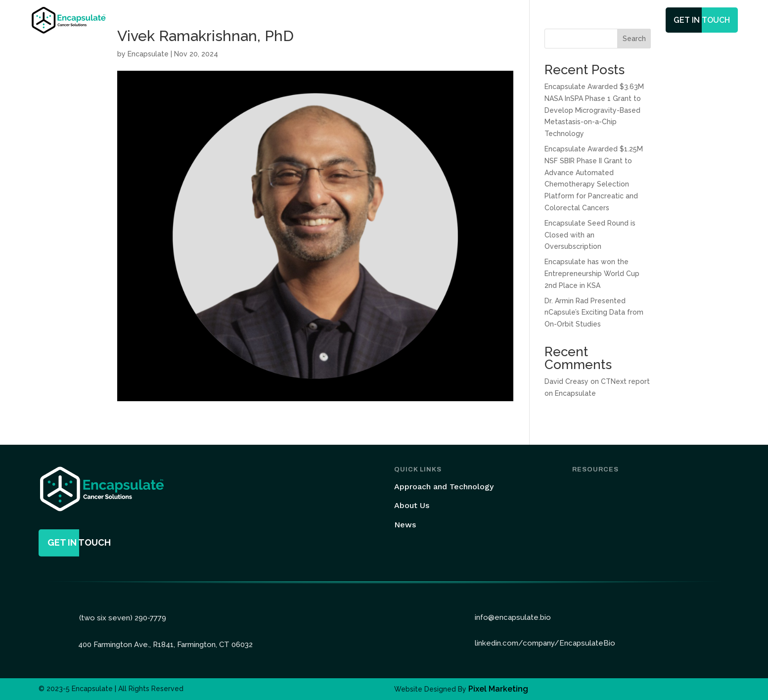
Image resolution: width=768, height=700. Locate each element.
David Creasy (566, 381)
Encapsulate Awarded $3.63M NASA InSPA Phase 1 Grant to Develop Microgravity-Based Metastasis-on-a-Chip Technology (594, 110)
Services (397, 21)
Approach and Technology (444, 487)
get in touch (702, 20)
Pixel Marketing (498, 689)
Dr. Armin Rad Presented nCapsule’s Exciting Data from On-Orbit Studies (594, 313)
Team (444, 21)
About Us (412, 505)
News (476, 21)
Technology (338, 21)
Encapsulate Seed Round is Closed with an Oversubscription (590, 235)
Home (294, 21)
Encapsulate (148, 54)
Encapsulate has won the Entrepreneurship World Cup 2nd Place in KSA (592, 274)
